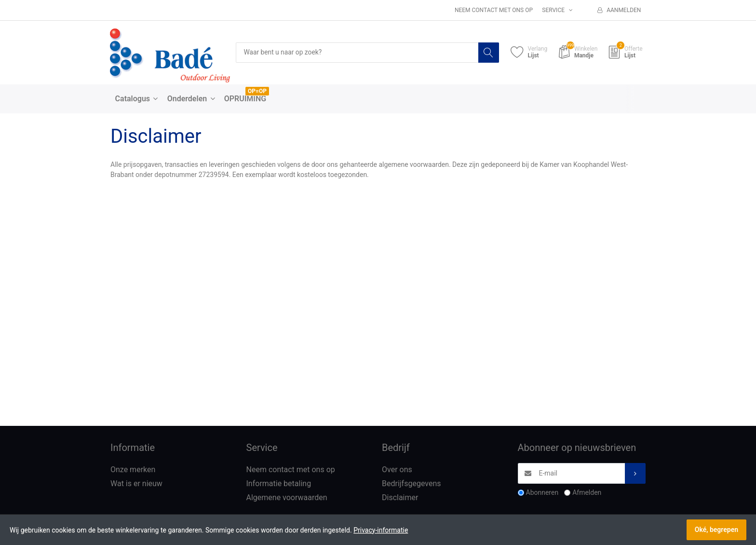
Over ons (397, 470)
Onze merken (133, 470)
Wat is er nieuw (136, 484)
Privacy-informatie (381, 530)
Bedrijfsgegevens (412, 484)
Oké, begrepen (716, 530)
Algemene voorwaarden (287, 497)
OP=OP (257, 91)
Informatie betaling (279, 484)
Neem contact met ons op (494, 10)
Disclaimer (400, 497)
